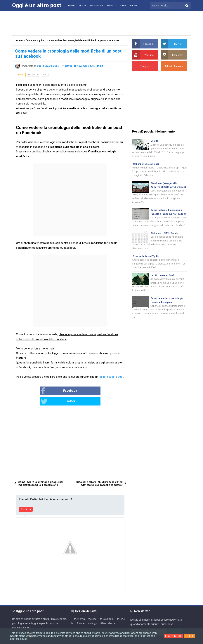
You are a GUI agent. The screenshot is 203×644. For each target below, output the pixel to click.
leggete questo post (111, 377)
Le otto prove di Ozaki (163, 282)
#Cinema (79, 608)
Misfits (154, 141)
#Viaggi (92, 613)
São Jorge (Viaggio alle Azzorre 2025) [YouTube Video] (164, 188)
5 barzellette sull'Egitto (146, 262)
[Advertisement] (102, 23)
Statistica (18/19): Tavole (165, 239)
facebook (33, 75)
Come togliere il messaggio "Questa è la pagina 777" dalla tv (168, 215)
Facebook (47, 391)
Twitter (82, 391)
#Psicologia (107, 608)
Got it (190, 636)
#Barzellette (108, 613)
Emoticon (26, 499)
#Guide (92, 608)
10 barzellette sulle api (146, 164)
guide (45, 75)
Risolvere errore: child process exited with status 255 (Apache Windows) (99, 473)
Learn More (173, 636)
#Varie (81, 613)
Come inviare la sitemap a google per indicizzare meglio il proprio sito (41, 473)
